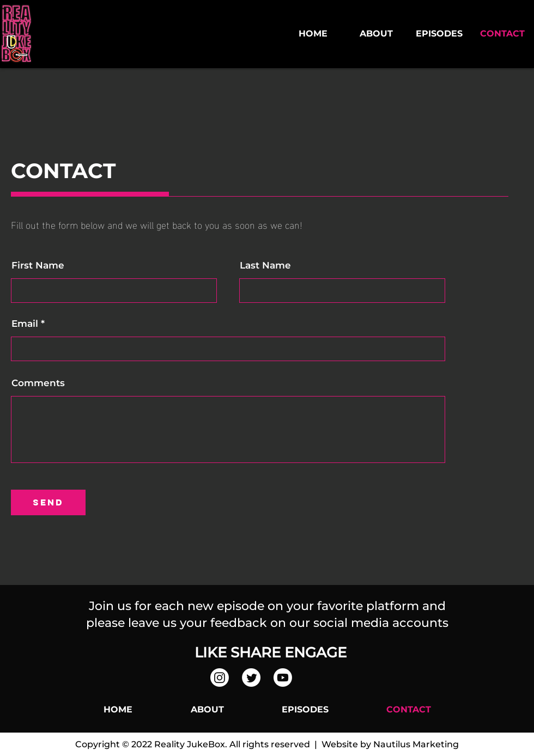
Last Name (265, 266)
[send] (48, 502)
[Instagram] (220, 678)
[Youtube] (283, 678)
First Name (38, 266)
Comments (38, 383)
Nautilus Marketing (416, 744)
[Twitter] (251, 678)
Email (25, 324)
